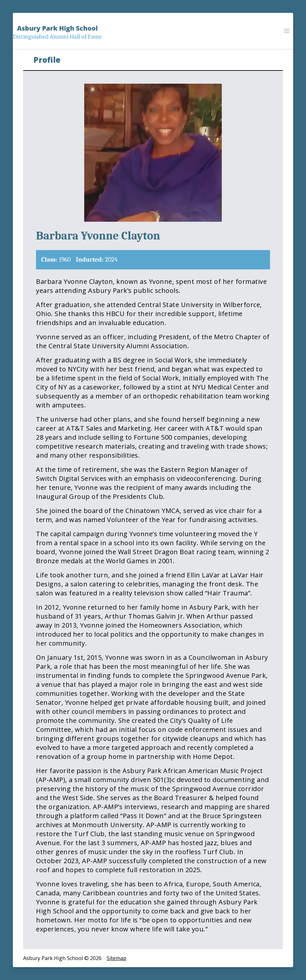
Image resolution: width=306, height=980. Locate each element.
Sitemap (117, 958)
